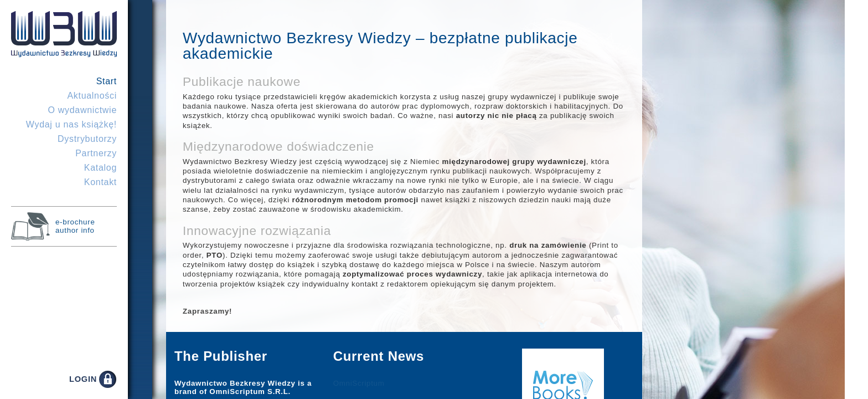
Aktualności (92, 96)
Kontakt (100, 182)
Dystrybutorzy (87, 139)
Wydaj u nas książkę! (71, 124)
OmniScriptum (359, 383)
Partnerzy (96, 153)
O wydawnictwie (82, 110)
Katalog (100, 168)
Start (107, 81)
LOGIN (83, 379)
